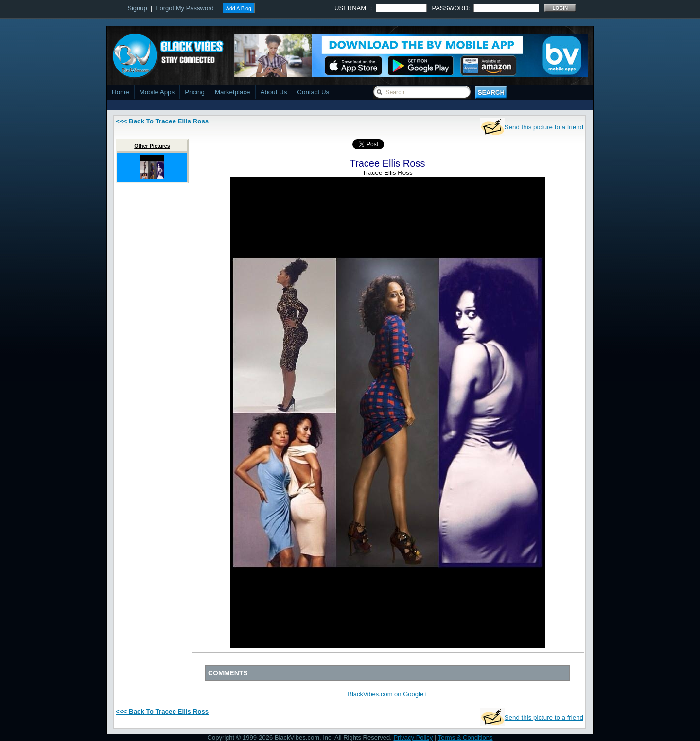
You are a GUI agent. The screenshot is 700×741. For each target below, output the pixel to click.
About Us (274, 92)
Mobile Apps (157, 92)
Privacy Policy (413, 737)
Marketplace (233, 92)
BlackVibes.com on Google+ (387, 694)
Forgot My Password (185, 8)
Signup (137, 8)
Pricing (195, 92)
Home (121, 92)
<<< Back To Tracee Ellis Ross (162, 121)
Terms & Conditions (465, 737)
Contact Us (313, 92)
